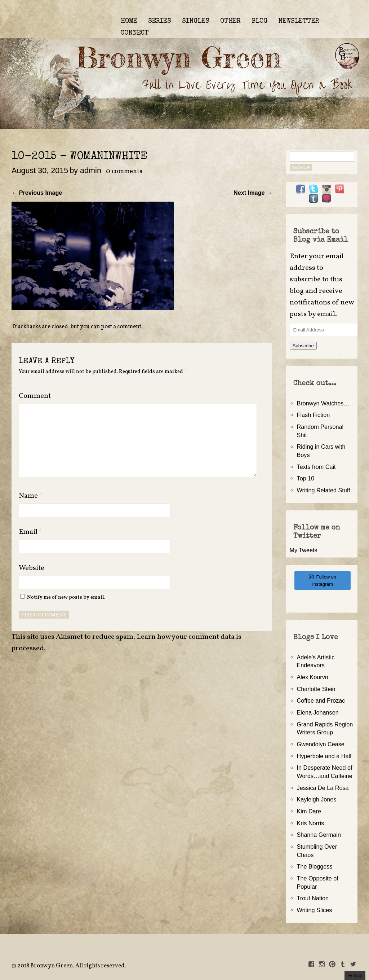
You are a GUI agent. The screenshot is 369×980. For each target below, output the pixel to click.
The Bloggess (315, 866)
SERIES (160, 21)
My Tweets (304, 550)
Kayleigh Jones (317, 799)
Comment (35, 396)
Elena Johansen (318, 712)
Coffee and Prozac (321, 700)
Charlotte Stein (316, 689)
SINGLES (196, 21)
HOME (129, 21)
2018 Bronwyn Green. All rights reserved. (72, 966)
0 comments (124, 172)
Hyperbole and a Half (324, 756)
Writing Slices (315, 910)
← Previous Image (37, 193)
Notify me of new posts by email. (66, 597)
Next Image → (253, 193)
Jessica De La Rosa (323, 788)
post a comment (121, 327)
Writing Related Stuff (324, 490)
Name (31, 496)
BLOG (259, 21)
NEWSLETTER (299, 21)
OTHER (230, 21)
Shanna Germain (319, 835)
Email (30, 532)
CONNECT (135, 33)
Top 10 (306, 478)
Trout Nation (313, 898)
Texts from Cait (316, 467)
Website (32, 568)
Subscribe (303, 346)
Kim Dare (309, 811)
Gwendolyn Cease (321, 744)
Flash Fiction (314, 415)
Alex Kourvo (313, 677)
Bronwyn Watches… (323, 403)
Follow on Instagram (323, 581)
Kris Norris (311, 823)
